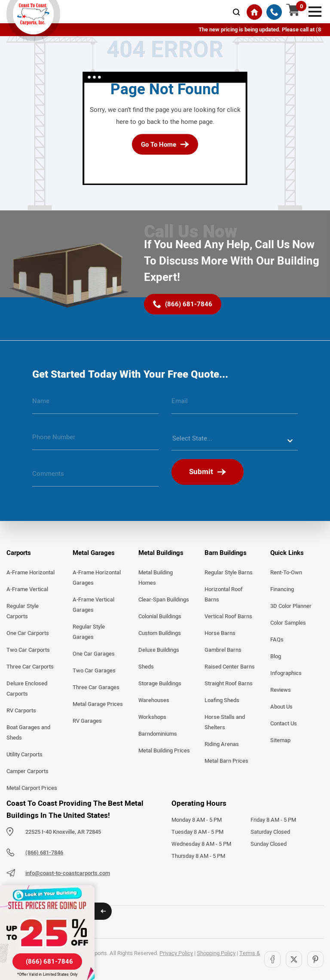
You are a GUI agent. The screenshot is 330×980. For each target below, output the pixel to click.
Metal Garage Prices (98, 704)
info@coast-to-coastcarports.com (68, 873)
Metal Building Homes (156, 578)
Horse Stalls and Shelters (225, 722)
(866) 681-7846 (44, 853)
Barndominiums (158, 734)
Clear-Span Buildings (164, 600)
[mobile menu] (315, 11)
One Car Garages (94, 654)
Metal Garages (94, 553)
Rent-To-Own (286, 573)
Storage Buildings (160, 684)
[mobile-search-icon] (236, 12)
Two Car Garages (94, 671)
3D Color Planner (291, 606)
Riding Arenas (222, 744)
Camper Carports (27, 771)
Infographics (286, 673)
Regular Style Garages (89, 632)
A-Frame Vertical (27, 589)
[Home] (254, 12)
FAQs (277, 640)
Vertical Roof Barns (228, 616)
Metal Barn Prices (226, 761)
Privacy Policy (176, 953)
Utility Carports (24, 755)
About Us (281, 707)
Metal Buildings (161, 553)
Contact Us (284, 724)
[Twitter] (294, 959)
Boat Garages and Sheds (28, 733)
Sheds (146, 667)
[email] (235, 404)
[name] (95, 404)
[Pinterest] (315, 959)
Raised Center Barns (230, 667)
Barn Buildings (226, 553)
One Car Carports (28, 633)
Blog (276, 656)
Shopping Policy (216, 953)
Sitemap (280, 740)
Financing (282, 589)
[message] (95, 477)
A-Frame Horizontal (31, 573)
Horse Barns (220, 633)
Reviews (281, 690)
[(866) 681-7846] (274, 12)
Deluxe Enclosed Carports (27, 689)
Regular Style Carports (23, 611)
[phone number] (95, 441)
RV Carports (21, 711)
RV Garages (87, 721)
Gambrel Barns (223, 650)
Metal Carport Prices (32, 788)
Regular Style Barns (229, 573)
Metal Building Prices (164, 751)
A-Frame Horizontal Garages (97, 578)
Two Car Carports (28, 650)
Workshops (152, 717)
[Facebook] (272, 959)
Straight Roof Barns (229, 684)
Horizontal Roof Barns (224, 595)
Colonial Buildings (160, 616)
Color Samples (288, 623)
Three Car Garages (96, 687)
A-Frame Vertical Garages (93, 605)
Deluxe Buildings (159, 650)
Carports (19, 553)
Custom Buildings (160, 633)
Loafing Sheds (222, 700)
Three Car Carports (30, 667)
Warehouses (154, 700)
